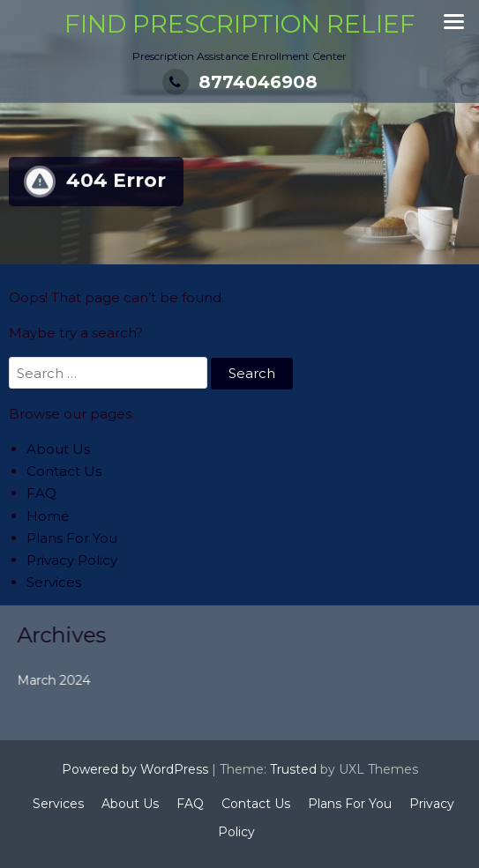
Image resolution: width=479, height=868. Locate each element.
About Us (58, 449)
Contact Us (64, 471)
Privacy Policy (72, 560)
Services (54, 582)
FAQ (41, 493)
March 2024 (67, 680)
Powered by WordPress (135, 769)
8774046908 (240, 82)
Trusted (293, 769)
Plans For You (72, 538)
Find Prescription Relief (240, 24)
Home (48, 516)
